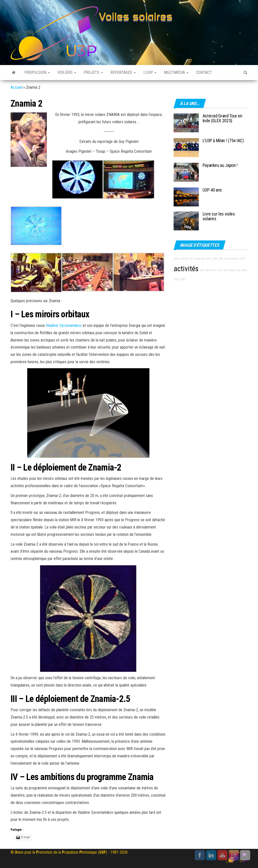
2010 (226, 270)
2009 (176, 259)
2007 (176, 279)
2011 (209, 259)
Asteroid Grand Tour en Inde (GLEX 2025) (222, 118)
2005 (242, 259)
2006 (215, 259)
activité (184, 259)
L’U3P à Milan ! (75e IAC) (223, 141)
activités (186, 269)
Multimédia (176, 72)
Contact (204, 72)
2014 (214, 270)
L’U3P (150, 72)
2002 (232, 270)
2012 (220, 270)
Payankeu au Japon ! (220, 165)
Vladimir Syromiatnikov (64, 325)
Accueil (16, 87)
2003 (221, 259)
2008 (244, 270)
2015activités (232, 259)
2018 (208, 270)
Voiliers (67, 72)
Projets (93, 72)
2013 (202, 270)
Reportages (123, 72)
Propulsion (37, 72)
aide (238, 270)
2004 (182, 279)
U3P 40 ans (212, 190)
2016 (191, 259)
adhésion (200, 259)
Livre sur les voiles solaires (219, 216)
